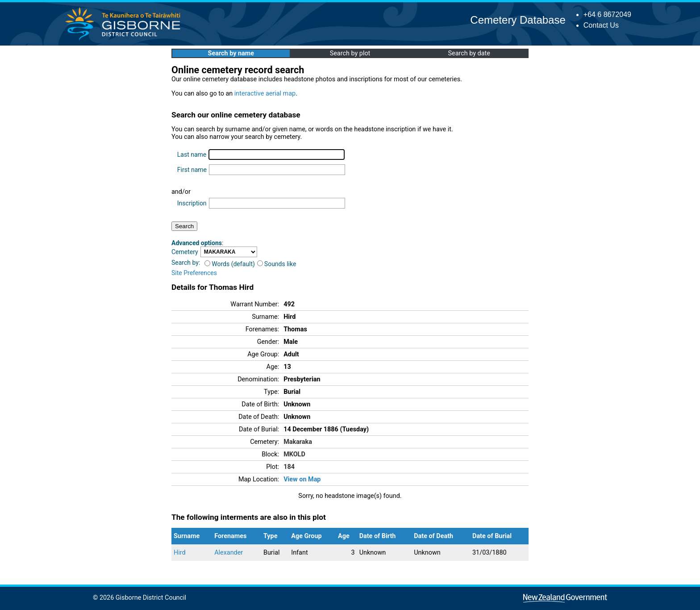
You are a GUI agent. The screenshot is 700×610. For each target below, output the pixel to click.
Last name (192, 155)
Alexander (229, 553)
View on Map (302, 479)
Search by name (231, 53)
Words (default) (230, 264)
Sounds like (277, 264)
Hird (180, 553)
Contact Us (601, 25)
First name (192, 170)
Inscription (192, 203)
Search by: (186, 263)
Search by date (469, 53)
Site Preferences (194, 273)
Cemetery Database (518, 20)
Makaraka (298, 442)
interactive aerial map (265, 94)
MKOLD (294, 454)
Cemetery (185, 252)
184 (289, 467)
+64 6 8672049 (607, 15)
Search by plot (350, 53)
